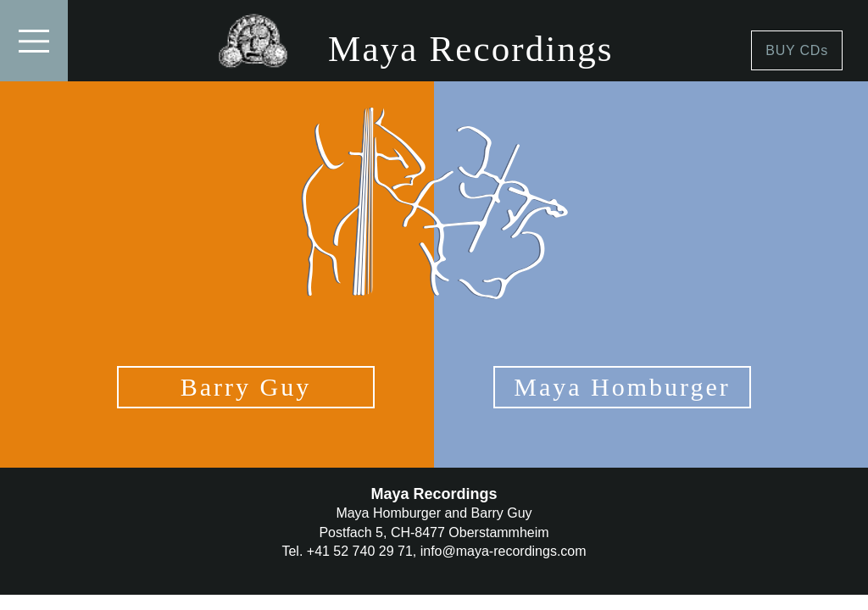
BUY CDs (797, 50)
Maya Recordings (471, 49)
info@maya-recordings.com (504, 551)
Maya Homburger (622, 387)
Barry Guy (246, 387)
